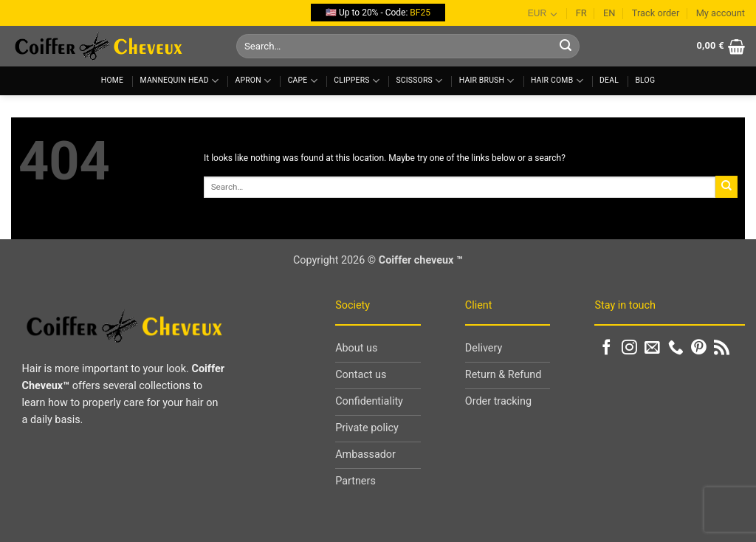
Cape (303, 81)
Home (112, 80)
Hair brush (487, 81)
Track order (656, 13)
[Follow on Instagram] (629, 348)
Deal (609, 80)
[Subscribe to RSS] (722, 348)
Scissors (419, 81)
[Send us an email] (652, 348)
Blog (645, 80)
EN (609, 13)
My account (721, 13)
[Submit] (566, 47)
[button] (721, 47)
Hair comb (557, 81)
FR (581, 13)
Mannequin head (180, 81)
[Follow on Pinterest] (699, 348)
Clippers (357, 81)
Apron (254, 81)
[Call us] (676, 348)
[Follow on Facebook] (606, 348)
